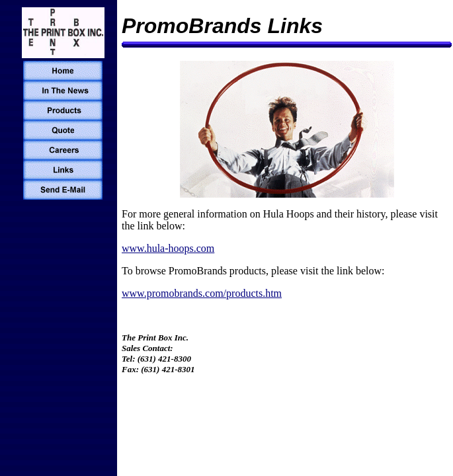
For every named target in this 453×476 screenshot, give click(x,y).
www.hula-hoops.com (168, 248)
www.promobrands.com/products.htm (202, 293)
